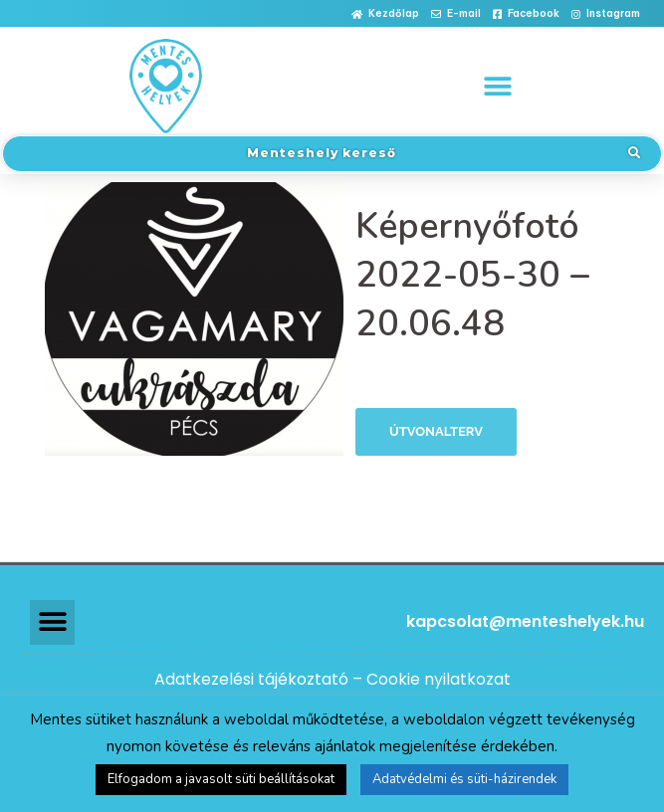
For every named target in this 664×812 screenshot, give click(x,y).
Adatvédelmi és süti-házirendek (464, 779)
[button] (385, 14)
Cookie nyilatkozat (439, 679)
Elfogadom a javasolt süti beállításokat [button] (221, 779)
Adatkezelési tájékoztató (251, 679)
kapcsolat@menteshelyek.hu (525, 621)
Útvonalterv (436, 431)
